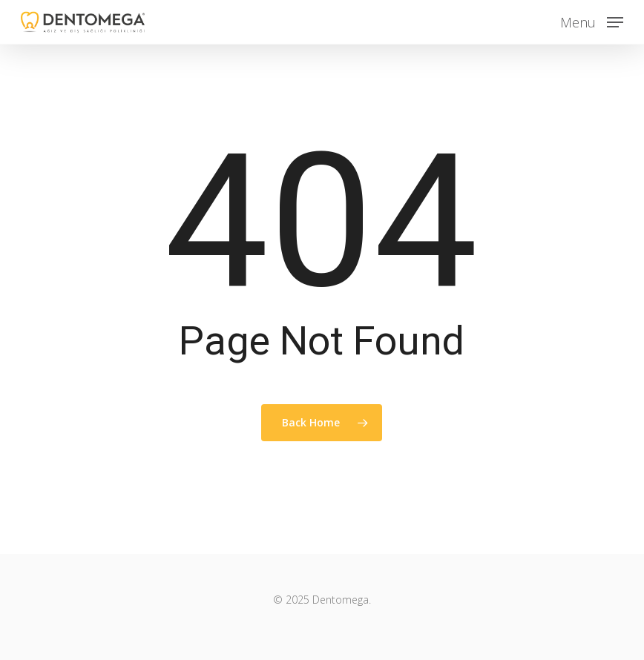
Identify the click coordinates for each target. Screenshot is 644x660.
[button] (592, 20)
